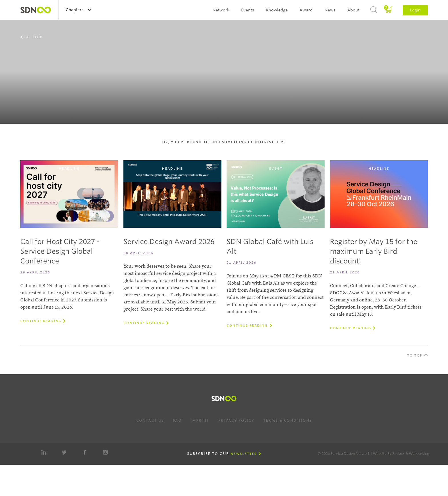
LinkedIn (44, 452)
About (353, 10)
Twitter (64, 452)
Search (374, 10)
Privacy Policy (236, 420)
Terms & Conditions (288, 420)
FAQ (177, 420)
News (330, 10)
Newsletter (244, 454)
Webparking (419, 454)
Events (248, 10)
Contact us (150, 420)
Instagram (105, 452)
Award (306, 10)
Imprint (200, 420)
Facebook (85, 452)
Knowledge (277, 10)
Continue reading (41, 321)
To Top (415, 355)
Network (221, 10)
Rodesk (398, 454)
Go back (33, 37)
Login (415, 10)
